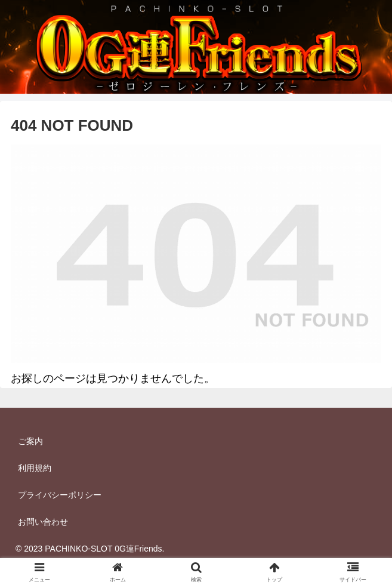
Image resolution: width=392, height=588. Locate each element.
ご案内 (30, 441)
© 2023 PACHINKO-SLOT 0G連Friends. (90, 549)
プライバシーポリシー (60, 495)
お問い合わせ (43, 522)
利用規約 (35, 468)
